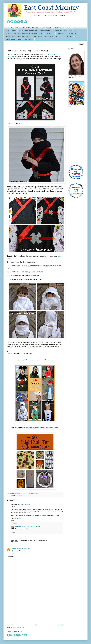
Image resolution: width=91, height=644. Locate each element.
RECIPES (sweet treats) (46, 31)
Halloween (13, 496)
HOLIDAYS (35, 28)
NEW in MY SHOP (46, 28)
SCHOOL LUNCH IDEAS (47, 33)
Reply (13, 521)
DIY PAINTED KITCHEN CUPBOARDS (68, 33)
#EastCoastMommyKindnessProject (28, 33)
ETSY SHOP (57, 28)
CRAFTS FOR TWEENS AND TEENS (43, 36)
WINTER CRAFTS (11, 33)
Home (35, 625)
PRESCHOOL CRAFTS (24, 36)
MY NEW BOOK (68, 28)
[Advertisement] (35, 610)
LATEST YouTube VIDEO (13, 28)
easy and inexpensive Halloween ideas (42, 428)
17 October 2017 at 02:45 (20, 538)
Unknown (14, 549)
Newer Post (10, 625)
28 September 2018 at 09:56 (23, 549)
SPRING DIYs (26, 28)
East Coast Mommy (20, 527)
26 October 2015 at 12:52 (34, 527)
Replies (15, 524)
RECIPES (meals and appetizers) (28, 31)
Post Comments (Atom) (19, 628)
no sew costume (19, 496)
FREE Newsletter (10, 39)
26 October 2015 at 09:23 (24, 505)
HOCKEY (59, 36)
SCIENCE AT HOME (70, 36)
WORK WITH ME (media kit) (25, 39)
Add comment (11, 557)
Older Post (60, 625)
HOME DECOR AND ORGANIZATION (66, 31)
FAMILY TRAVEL (10, 36)
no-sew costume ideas (42, 360)
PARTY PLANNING (11, 31)
